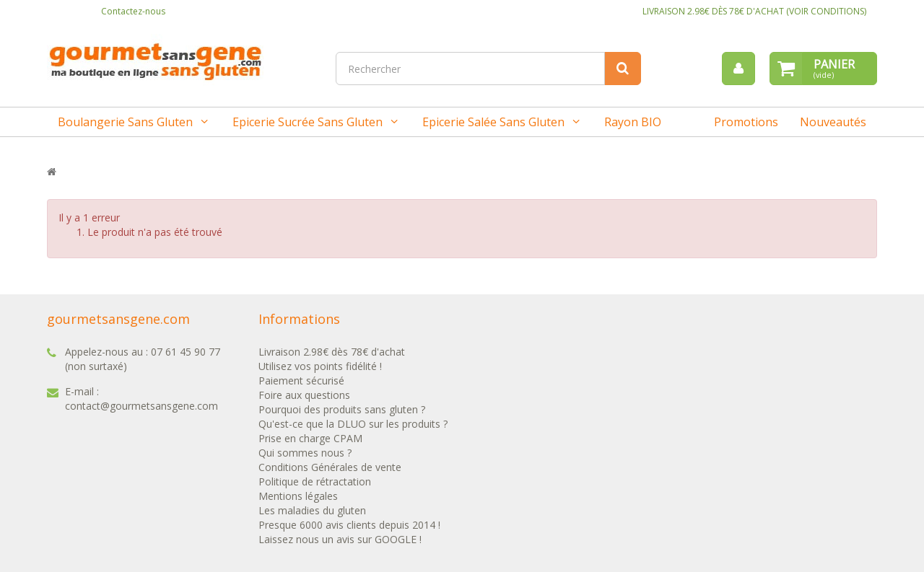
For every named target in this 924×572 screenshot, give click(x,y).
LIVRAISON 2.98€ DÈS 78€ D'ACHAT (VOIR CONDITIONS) (754, 11)
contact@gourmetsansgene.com (141, 406)
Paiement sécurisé (301, 380)
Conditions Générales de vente (330, 467)
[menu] (738, 69)
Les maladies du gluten (312, 510)
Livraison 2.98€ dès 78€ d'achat (332, 352)
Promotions (746, 122)
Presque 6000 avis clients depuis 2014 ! (349, 525)
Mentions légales (298, 496)
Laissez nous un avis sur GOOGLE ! (340, 539)
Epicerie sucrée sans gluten (308, 122)
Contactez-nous (133, 11)
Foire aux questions (304, 395)
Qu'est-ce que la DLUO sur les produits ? (353, 424)
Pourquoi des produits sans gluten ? (342, 409)
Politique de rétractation (315, 481)
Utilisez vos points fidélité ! (320, 366)
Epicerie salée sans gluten (493, 122)
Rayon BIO (633, 122)
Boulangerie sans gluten (125, 122)
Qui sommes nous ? (305, 453)
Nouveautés (833, 122)
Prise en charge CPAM (310, 438)
